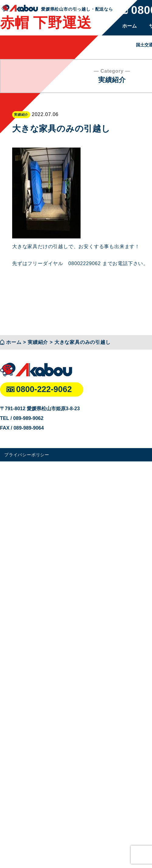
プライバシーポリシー (27, 455)
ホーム (130, 26)
